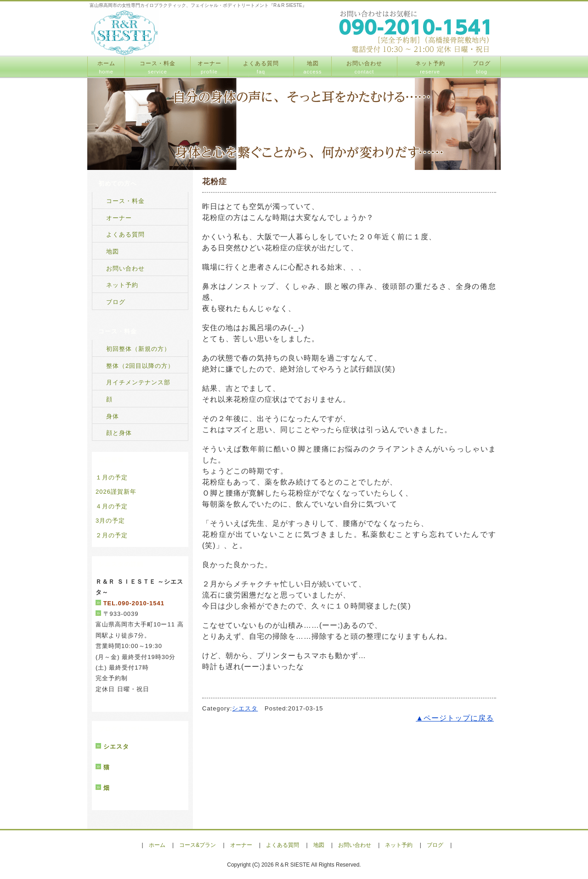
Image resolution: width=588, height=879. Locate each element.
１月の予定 (112, 477)
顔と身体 (119, 433)
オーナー (209, 67)
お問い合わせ (364, 67)
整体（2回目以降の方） (140, 366)
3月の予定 (110, 521)
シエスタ (245, 708)
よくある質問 (261, 67)
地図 (312, 67)
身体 (113, 416)
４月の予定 (112, 506)
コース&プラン (198, 845)
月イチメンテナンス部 (138, 382)
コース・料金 (158, 67)
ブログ (482, 67)
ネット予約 (430, 67)
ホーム (106, 67)
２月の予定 (112, 535)
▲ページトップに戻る (455, 718)
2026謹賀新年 (116, 492)
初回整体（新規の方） (138, 349)
